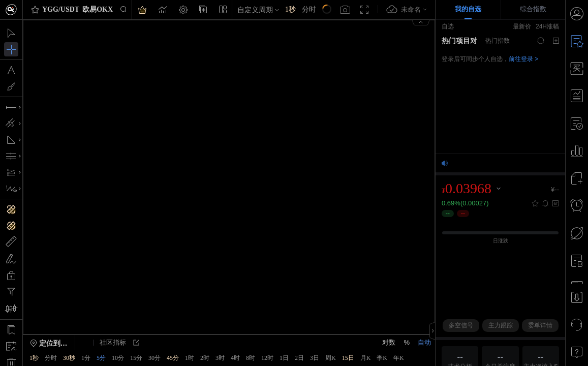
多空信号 (461, 325)
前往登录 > (523, 59)
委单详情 (540, 325)
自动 (424, 342)
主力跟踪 (501, 325)
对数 (389, 342)
